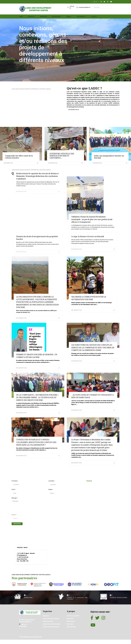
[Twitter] (104, 2)
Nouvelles (44, 17)
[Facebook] (101, 2)
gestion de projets (48, 629)
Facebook (89, 486)
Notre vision (70, 626)
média (69, 17)
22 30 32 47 (72, 8)
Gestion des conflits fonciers (52, 635)
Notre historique (72, 635)
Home (21, 17)
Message (15, 503)
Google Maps (23, 634)
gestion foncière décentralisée (52, 632)
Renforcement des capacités (52, 626)
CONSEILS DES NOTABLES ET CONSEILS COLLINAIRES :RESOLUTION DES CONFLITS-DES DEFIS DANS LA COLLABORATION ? (36, 446)
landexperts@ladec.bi (85, 8)
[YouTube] (111, 2)
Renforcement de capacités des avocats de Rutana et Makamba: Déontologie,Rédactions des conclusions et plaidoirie (37, 176)
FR (96, 2)
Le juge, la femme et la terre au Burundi (88, 237)
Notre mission (71, 629)
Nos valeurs (70, 632)
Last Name (52, 486)
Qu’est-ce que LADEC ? (74, 623)
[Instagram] (108, 2)
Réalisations (56, 17)
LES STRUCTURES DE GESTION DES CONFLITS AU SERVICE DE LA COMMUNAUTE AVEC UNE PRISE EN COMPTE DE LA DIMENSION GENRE (93, 350)
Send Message (18, 530)
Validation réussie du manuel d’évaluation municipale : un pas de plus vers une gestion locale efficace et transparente (92, 220)
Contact (94, 17)
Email (14, 494)
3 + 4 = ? (14, 520)
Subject (51, 494)
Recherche (46, 623)
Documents (81, 17)
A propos (31, 17)
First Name (15, 486)
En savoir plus (75, 112)
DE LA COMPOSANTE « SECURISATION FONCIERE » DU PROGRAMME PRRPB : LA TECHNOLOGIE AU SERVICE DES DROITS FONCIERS (37, 400)
